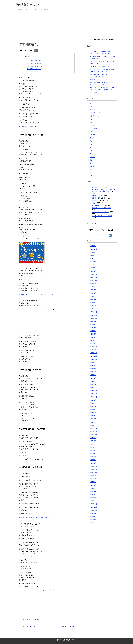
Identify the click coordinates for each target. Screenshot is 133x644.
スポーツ (93, 123)
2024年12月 (93, 275)
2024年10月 (93, 281)
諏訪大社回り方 (97, 206)
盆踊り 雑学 (93, 93)
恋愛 (91, 142)
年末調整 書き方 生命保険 (34, 61)
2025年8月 (93, 256)
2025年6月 (93, 262)
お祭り (92, 120)
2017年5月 (93, 451)
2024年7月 (93, 290)
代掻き (94, 203)
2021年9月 (93, 341)
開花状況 (93, 167)
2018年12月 (93, 391)
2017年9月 (93, 438)
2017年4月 (93, 454)
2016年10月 (93, 473)
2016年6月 (93, 486)
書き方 (31, 620)
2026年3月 (93, 246)
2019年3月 (93, 382)
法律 (91, 145)
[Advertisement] (66, 26)
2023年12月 (93, 312)
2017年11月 (93, 432)
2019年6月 (93, 372)
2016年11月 (93, 470)
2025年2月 (93, 268)
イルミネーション (95, 113)
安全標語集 (95, 201)
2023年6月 (93, 331)
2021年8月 (93, 344)
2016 (110, 230)
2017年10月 (93, 435)
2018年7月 (93, 407)
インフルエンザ (95, 116)
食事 (91, 173)
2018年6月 (93, 410)
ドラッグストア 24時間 (69, 627)
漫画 (91, 148)
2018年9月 (93, 401)
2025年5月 (93, 265)
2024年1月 (93, 309)
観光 (91, 160)
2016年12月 (93, 467)
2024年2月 (93, 306)
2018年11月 (93, 394)
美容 (91, 154)
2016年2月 (93, 498)
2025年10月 (93, 249)
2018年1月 (93, 426)
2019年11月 (93, 356)
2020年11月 (93, 347)
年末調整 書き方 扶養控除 (34, 64)
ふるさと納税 (94, 129)
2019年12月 (93, 353)
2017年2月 (93, 460)
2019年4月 (93, 379)
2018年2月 (93, 423)
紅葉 (91, 151)
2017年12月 (93, 429)
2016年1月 (93, 501)
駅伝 (91, 176)
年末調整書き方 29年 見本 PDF (29, 127)
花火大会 (93, 157)
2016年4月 (93, 492)
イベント (93, 110)
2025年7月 (93, 259)
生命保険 (37, 620)
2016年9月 (93, 476)
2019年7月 (93, 369)
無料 (91, 230)
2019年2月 (93, 385)
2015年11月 (93, 508)
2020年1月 (93, 350)
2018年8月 (93, 404)
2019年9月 (93, 363)
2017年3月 (93, 457)
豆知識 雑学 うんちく (30, 5)
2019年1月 (93, 388)
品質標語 (95, 188)
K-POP (92, 104)
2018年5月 (93, 413)
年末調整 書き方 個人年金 (34, 69)
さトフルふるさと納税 (28, 627)
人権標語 (95, 196)
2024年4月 (93, 300)
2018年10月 (93, 397)
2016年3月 (93, 495)
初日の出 (93, 135)
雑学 (36, 51)
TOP (24, 10)
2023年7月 (93, 328)
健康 (91, 132)
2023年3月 (93, 338)
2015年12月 (93, 504)
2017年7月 (93, 445)
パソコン (93, 126)
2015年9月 (93, 514)
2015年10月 (93, 511)
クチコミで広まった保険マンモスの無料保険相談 (34, 518)
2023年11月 (93, 316)
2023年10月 (93, 319)
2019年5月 (93, 375)
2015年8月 (93, 517)
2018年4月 (93, 416)
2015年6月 (93, 523)
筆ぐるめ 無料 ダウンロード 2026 (102, 216)
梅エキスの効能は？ (96, 80)
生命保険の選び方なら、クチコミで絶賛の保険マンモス (36, 295)
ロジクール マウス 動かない (100, 212)
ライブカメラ (99, 231)
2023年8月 (93, 325)
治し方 (105, 230)
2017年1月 (93, 463)
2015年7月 (93, 520)
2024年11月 (93, 278)
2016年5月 (93, 489)
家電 (91, 138)
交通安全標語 (96, 198)
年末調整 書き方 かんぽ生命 (35, 67)
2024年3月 (93, 303)
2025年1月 (93, 272)
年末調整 (26, 620)
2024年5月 (93, 297)
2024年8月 (93, 287)
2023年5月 (93, 334)
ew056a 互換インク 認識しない (99, 67)
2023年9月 (93, 322)
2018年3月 (93, 419)
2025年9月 (93, 253)
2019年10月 (93, 360)
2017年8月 (93, 441)
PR (91, 107)
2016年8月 (93, 479)
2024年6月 (93, 294)
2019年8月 (93, 366)
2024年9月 (93, 284)
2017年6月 (93, 448)
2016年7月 (93, 482)
